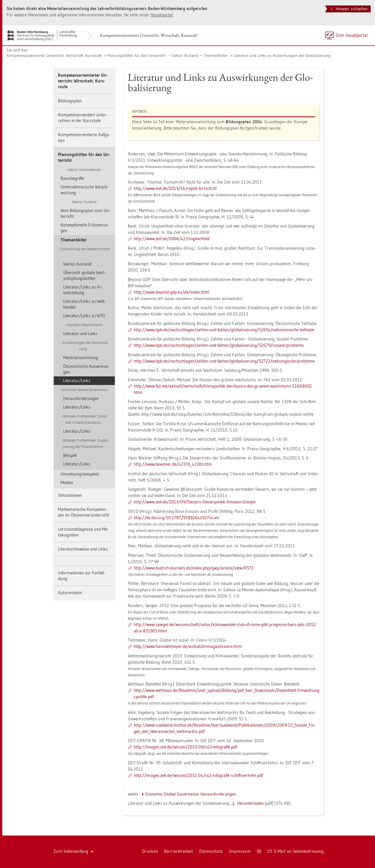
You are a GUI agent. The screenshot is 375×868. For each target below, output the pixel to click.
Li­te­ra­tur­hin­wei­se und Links (83, 549)
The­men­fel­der (74, 240)
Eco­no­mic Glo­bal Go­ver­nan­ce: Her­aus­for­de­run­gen (191, 794)
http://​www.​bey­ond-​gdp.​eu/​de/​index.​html (172, 292)
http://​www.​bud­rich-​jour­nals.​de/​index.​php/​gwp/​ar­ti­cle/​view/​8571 (194, 568)
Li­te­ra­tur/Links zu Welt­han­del (84, 304)
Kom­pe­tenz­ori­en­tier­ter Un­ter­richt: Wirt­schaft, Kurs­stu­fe (149, 35)
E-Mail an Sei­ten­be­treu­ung (296, 851)
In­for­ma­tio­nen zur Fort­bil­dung (82, 576)
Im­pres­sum (240, 851)
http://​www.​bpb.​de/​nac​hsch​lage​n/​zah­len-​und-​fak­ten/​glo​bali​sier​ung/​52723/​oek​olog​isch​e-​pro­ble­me (224, 361)
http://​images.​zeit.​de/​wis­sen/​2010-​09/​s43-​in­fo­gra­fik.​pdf (185, 747)
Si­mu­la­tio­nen (70, 495)
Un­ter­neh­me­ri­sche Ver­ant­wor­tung (84, 190)
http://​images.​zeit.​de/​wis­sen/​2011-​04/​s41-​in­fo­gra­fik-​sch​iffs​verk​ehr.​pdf (198, 775)
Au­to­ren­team (70, 593)
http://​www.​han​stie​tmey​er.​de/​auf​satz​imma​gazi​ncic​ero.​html (188, 646)
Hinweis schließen (349, 9)
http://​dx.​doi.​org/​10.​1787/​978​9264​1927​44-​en (176, 518)
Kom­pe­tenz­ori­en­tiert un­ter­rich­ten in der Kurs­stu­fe (83, 118)
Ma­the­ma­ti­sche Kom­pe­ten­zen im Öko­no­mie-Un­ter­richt (84, 512)
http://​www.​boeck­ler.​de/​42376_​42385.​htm (173, 464)
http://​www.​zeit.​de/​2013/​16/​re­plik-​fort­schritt (175, 188)
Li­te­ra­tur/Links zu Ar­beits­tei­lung (83, 290)
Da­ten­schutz (211, 851)
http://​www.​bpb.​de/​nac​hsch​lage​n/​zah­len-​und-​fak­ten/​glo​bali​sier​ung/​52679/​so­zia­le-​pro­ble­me (219, 345)
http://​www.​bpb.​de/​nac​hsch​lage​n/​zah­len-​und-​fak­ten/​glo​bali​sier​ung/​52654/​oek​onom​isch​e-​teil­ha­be (224, 330)
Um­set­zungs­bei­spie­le (80, 474)
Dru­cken (150, 851)
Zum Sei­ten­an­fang (74, 851)
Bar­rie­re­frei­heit (179, 851)
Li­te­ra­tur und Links (80, 333)
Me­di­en (67, 483)
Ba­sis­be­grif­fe (72, 178)
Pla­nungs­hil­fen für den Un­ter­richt (137, 55)
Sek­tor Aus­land (77, 264)
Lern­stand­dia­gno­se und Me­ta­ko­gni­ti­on (83, 532)
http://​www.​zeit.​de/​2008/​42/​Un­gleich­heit (172, 239)
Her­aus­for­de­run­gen (81, 398)
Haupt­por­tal (162, 15)
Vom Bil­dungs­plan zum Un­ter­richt (85, 213)
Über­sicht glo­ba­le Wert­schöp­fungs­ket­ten (84, 275)
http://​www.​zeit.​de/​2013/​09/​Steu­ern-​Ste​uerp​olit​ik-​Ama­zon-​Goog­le (195, 502)
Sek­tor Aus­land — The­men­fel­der (200, 55)
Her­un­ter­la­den (250, 803)
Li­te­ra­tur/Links (77, 381)
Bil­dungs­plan (70, 101)
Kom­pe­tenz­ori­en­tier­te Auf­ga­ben (84, 137)
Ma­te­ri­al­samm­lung (81, 358)
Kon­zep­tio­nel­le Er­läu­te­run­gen (85, 228)
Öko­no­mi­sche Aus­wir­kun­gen (86, 369)
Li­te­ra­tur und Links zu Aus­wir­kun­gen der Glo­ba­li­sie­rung (282, 55)
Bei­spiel (70, 455)
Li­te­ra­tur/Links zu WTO (84, 316)
